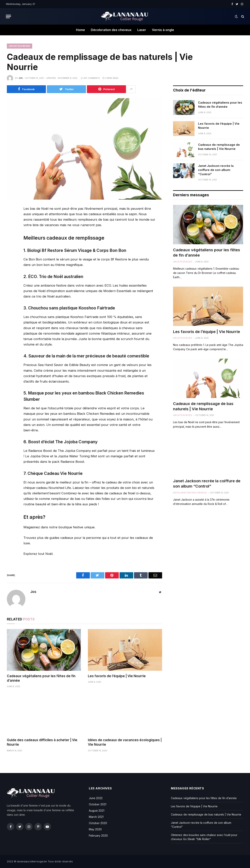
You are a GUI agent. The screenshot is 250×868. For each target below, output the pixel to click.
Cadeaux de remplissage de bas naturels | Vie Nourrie (219, 147)
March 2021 (96, 817)
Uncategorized (20, 46)
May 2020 (95, 829)
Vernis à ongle (163, 30)
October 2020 (98, 823)
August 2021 (97, 811)
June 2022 (96, 798)
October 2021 (98, 804)
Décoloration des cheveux (111, 30)
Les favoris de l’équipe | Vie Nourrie (117, 676)
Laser (142, 30)
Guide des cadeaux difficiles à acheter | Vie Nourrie (42, 742)
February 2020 (98, 836)
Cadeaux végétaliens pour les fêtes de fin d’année (41, 678)
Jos (21, 78)
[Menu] (8, 16)
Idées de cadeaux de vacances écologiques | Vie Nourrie (125, 742)
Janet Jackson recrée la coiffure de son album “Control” (216, 170)
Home (80, 30)
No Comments (90, 78)
